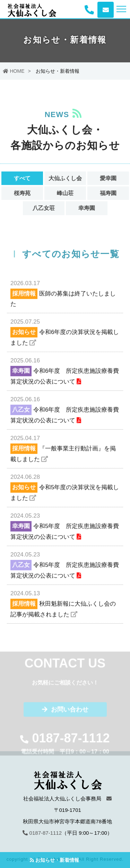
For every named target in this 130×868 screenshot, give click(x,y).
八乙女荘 (44, 209)
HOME (14, 71)
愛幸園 (108, 179)
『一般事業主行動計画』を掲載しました (65, 449)
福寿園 (108, 194)
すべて (22, 179)
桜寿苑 (22, 194)
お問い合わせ (65, 711)
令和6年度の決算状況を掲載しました (65, 332)
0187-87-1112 (42, 833)
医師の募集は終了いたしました (65, 293)
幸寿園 (87, 209)
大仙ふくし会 (65, 179)
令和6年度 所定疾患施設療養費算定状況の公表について (65, 371)
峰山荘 (65, 194)
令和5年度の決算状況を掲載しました (65, 487)
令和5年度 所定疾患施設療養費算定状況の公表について (65, 526)
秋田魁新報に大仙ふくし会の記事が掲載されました (65, 604)
